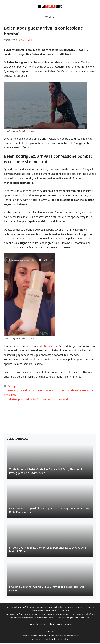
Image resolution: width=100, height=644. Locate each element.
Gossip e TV (51, 346)
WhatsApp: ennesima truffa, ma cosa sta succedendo (38, 399)
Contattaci (69, 624)
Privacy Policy (62, 639)
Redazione (49, 639)
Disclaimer (37, 639)
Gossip (12, 386)
